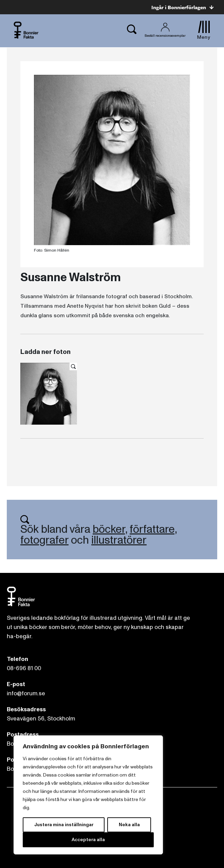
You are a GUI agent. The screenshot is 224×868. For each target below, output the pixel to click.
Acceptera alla (88, 840)
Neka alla (129, 825)
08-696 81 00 (24, 668)
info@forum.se (26, 693)
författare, (153, 529)
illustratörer (119, 540)
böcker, (110, 529)
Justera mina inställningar (64, 825)
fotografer (44, 540)
